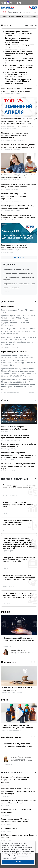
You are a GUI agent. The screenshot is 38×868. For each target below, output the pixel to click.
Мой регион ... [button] (33, 392)
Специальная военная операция (16, 269)
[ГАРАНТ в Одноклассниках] (17, 3)
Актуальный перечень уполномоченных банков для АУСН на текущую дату (19, 486)
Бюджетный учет (19, 201)
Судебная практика (20, 449)
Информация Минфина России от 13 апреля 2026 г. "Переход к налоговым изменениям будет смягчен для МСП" (18, 331)
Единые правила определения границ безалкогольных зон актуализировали (17, 40)
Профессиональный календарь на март (19, 284)
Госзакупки (7, 292)
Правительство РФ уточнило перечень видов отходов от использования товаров (19, 185)
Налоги (5, 513)
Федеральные (8, 306)
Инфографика (9, 662)
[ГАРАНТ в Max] (8, 3)
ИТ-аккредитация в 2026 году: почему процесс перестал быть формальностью (19, 639)
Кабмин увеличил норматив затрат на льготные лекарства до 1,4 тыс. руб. (19, 61)
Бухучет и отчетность (10, 495)
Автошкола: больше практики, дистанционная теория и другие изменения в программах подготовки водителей (19, 455)
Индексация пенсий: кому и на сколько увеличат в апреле (17, 689)
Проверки (17, 150)
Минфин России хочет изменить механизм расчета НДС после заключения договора (18, 81)
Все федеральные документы (10, 348)
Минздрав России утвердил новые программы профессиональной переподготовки (15, 135)
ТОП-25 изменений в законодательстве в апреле (19, 279)
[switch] (4, 12)
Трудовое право (8, 551)
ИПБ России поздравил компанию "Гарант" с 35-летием (19, 836)
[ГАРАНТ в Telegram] (11, 3)
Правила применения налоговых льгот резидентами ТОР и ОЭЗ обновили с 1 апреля (19, 216)
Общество (17, 93)
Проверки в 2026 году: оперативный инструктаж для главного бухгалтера (17, 745)
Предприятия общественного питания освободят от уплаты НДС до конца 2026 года (19, 33)
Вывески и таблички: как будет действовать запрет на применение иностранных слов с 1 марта (19, 466)
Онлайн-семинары (11, 737)
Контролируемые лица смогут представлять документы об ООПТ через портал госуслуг (18, 146)
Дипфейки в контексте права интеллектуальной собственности (15, 428)
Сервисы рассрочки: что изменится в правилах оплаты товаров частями (16, 437)
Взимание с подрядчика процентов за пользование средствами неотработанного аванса (18, 522)
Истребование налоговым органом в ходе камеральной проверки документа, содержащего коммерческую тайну (19, 595)
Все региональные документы (10, 392)
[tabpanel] (19, 57)
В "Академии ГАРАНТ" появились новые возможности (17, 811)
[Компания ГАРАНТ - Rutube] (20, 3)
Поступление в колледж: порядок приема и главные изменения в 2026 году (18, 176)
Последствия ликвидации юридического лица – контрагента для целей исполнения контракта (19, 560)
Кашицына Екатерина (18, 650)
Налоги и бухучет (22, 16)
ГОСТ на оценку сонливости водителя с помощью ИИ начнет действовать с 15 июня (18, 74)
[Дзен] (5, 3)
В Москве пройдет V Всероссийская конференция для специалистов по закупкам (15, 780)
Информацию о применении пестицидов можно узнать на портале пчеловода (17, 90)
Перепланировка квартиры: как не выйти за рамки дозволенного (19, 445)
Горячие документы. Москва (14, 352)
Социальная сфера (20, 140)
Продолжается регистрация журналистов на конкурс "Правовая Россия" (19, 802)
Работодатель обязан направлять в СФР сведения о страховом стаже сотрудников (19, 67)
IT (35, 422)
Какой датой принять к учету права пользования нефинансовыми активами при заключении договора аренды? (19, 577)
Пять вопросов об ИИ (10, 828)
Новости (6, 25)
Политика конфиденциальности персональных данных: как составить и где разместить (19, 415)
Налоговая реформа (11, 288)
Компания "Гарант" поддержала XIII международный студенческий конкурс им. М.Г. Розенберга (18, 791)
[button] (31, 3)
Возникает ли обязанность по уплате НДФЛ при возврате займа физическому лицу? (19, 505)
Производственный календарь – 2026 (18, 273)
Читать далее (19, 257)
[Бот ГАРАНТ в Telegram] (14, 3)
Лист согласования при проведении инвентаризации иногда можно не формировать (15, 196)
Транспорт (17, 460)
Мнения (6, 612)
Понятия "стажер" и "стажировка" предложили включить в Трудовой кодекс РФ (19, 54)
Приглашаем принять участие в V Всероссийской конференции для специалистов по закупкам (14, 247)
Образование (15, 180)
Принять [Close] (18, 862)
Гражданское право (10, 531)
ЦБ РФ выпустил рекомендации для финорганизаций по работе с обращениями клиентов (20, 47)
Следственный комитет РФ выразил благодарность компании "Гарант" (15, 820)
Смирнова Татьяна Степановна (21, 757)
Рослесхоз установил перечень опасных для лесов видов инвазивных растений (18, 207)
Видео (5, 700)
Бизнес (33, 16)
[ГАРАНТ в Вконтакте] (2, 3)
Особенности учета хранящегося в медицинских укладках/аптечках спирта (18, 727)
